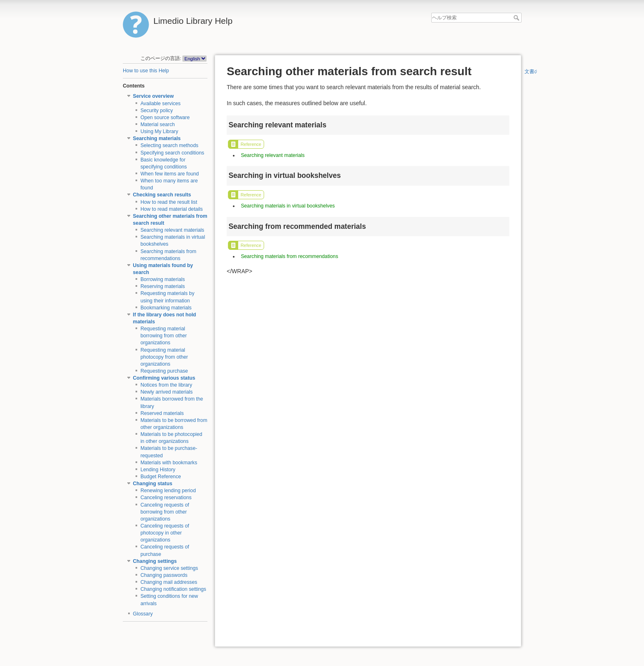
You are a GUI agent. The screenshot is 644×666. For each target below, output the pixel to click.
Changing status (153, 484)
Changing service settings (169, 568)
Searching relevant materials (172, 230)
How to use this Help (146, 71)
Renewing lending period (168, 491)
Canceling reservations (166, 498)
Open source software (165, 118)
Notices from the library (166, 385)
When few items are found (170, 174)
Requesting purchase (164, 371)
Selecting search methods (169, 145)
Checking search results (162, 195)
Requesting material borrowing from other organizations (164, 336)
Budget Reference (161, 477)
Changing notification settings (173, 589)
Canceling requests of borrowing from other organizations (165, 512)
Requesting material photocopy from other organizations (164, 357)
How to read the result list (169, 202)
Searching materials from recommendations (289, 256)
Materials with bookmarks (169, 463)
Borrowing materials (163, 279)
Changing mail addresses (169, 582)
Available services (161, 104)
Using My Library (159, 131)
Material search (158, 124)
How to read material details (172, 209)
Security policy (157, 111)
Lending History (158, 470)
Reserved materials (162, 413)
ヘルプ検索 (517, 18)
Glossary (143, 614)
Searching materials (157, 138)
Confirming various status (164, 378)
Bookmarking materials (166, 308)
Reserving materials (163, 286)
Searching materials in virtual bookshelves (288, 206)
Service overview (153, 96)
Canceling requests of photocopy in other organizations (165, 533)
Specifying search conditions (172, 153)
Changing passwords (164, 575)
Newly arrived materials (167, 392)
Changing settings (155, 561)
